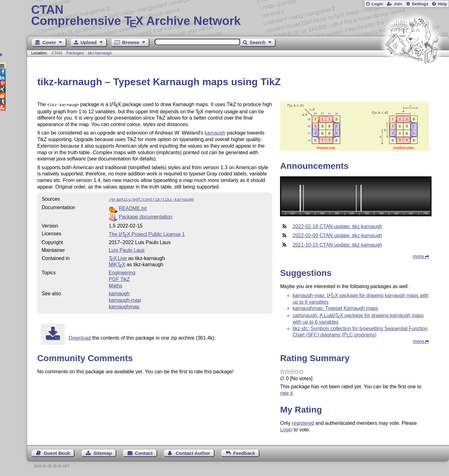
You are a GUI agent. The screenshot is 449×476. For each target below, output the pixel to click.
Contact (144, 453)
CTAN (57, 53)
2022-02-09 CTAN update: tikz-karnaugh (337, 236)
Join (398, 4)
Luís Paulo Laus (127, 249)
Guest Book (57, 453)
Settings (420, 4)
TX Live (118, 257)
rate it (286, 393)
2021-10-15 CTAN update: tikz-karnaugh (337, 245)
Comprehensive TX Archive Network (238, 16)
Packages (75, 53)
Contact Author (193, 453)
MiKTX (117, 263)
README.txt (133, 207)
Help (442, 4)
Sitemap (102, 453)
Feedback (244, 453)
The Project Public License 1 (147, 233)
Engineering (122, 271)
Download (80, 337)
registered (303, 423)
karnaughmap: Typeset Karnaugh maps (335, 308)
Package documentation (146, 216)
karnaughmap (124, 305)
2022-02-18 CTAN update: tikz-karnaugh (337, 226)
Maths (116, 285)
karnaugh (215, 132)
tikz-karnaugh (100, 53)
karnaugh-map (125, 299)
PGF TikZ (119, 278)
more (418, 256)
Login (377, 4)
